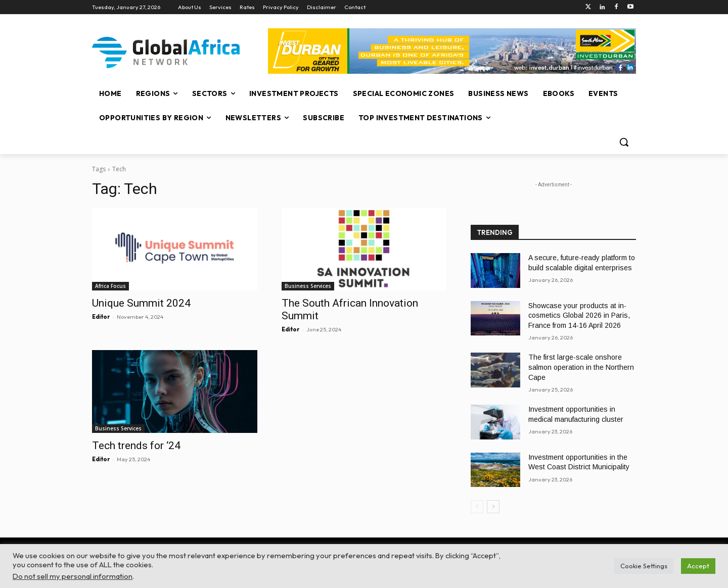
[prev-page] (477, 507)
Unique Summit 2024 (141, 303)
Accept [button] (698, 566)
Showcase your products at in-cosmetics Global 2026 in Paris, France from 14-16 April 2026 (579, 315)
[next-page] (493, 507)
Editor (101, 317)
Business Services (308, 286)
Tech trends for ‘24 (136, 446)
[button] (624, 142)
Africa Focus (110, 286)
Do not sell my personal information (73, 576)
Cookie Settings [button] (644, 566)
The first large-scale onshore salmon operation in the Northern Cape (581, 367)
